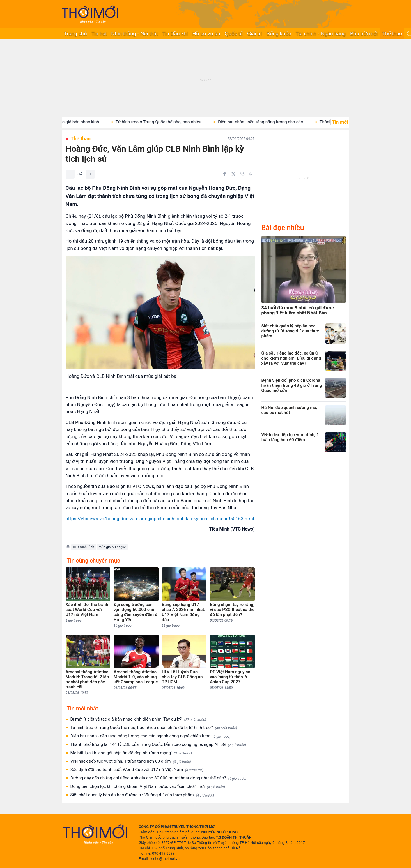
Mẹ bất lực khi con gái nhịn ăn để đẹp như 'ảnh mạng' (131, 753)
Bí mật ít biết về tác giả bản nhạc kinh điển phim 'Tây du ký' (138, 719)
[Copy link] (242, 174)
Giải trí (255, 34)
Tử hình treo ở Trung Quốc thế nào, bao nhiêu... (169, 122)
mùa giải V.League (112, 547)
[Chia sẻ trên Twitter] (233, 174)
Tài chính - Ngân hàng (321, 34)
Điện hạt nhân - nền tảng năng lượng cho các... (271, 122)
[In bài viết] (251, 174)
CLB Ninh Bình (84, 547)
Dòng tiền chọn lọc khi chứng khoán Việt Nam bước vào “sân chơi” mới (148, 787)
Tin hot (99, 34)
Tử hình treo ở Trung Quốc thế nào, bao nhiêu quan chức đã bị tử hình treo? (154, 728)
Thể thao (392, 34)
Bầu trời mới (364, 34)
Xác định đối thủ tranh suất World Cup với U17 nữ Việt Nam (137, 770)
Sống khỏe (279, 34)
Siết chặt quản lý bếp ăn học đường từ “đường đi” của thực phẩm (142, 795)
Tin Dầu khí (175, 34)
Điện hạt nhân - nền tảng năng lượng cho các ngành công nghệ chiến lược (151, 736)
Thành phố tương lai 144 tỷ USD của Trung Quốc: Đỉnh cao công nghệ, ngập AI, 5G (158, 745)
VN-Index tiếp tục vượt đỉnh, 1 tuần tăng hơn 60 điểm (131, 761)
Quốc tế (234, 34)
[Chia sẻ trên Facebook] (224, 174)
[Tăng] (90, 174)
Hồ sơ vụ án (206, 34)
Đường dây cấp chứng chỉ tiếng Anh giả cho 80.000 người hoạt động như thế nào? (159, 778)
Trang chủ (76, 34)
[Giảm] (70, 174)
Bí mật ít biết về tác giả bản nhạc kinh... (74, 122)
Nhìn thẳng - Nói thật (134, 34)
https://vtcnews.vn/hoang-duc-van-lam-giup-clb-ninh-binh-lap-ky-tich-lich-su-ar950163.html (160, 519)
